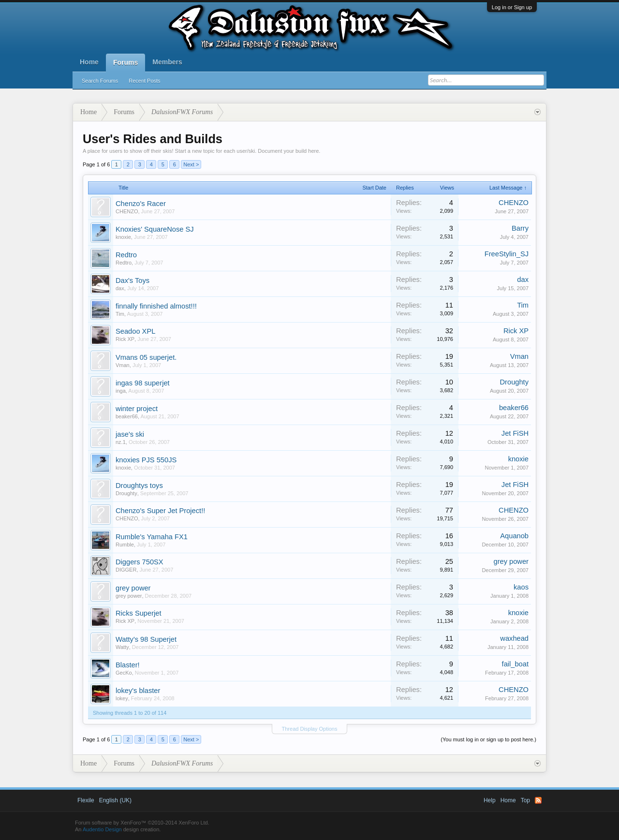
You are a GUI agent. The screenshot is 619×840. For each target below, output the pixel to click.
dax (120, 288)
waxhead (514, 638)
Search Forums (100, 81)
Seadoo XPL (135, 331)
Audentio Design (102, 829)
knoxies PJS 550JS (146, 460)
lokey (122, 698)
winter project (137, 409)
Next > (191, 164)
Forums (125, 62)
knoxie (123, 237)
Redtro (126, 255)
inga (121, 391)
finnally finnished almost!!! (156, 306)
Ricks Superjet (139, 613)
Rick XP (125, 339)
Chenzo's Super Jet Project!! (160, 511)
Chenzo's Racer (141, 204)
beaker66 (127, 416)
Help (490, 800)
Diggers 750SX (140, 562)
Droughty (514, 382)
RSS (538, 800)
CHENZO (127, 211)
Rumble (125, 545)
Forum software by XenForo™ (142, 823)
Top (525, 800)
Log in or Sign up (512, 7)
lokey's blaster (138, 691)
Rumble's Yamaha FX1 (152, 537)
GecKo (124, 673)
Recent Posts (144, 81)
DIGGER (126, 570)
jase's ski (130, 434)
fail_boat (515, 664)
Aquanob (514, 536)
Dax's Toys (133, 280)
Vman (123, 365)
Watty (122, 647)
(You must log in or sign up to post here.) (488, 739)
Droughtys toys (139, 486)
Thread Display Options (310, 729)
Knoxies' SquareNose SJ (155, 229)
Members (167, 62)
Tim (120, 314)
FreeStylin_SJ (507, 254)
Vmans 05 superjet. (146, 357)
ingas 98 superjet (143, 383)
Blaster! (128, 665)
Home (89, 62)
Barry (520, 228)
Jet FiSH (515, 433)
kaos (521, 587)
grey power (511, 561)
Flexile (86, 800)
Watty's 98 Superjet (146, 639)
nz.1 (121, 442)
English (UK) (115, 800)
